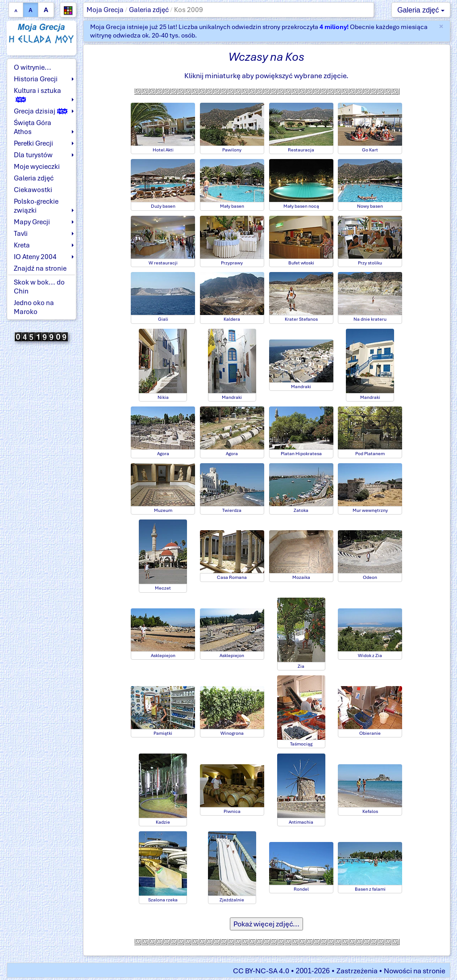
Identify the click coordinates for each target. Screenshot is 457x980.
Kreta (22, 245)
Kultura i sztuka (37, 94)
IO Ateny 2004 (35, 257)
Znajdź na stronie (40, 268)
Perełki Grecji (33, 143)
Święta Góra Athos (33, 127)
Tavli (21, 234)
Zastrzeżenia (357, 971)
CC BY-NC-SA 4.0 (261, 971)
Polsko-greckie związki (36, 206)
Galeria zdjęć (149, 10)
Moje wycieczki (37, 167)
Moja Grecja (105, 10)
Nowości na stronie (415, 971)
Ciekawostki (33, 190)
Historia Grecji (36, 79)
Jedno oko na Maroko (34, 307)
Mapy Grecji (32, 222)
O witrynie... (33, 67)
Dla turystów (33, 155)
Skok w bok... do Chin (39, 287)
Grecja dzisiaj (41, 111)
